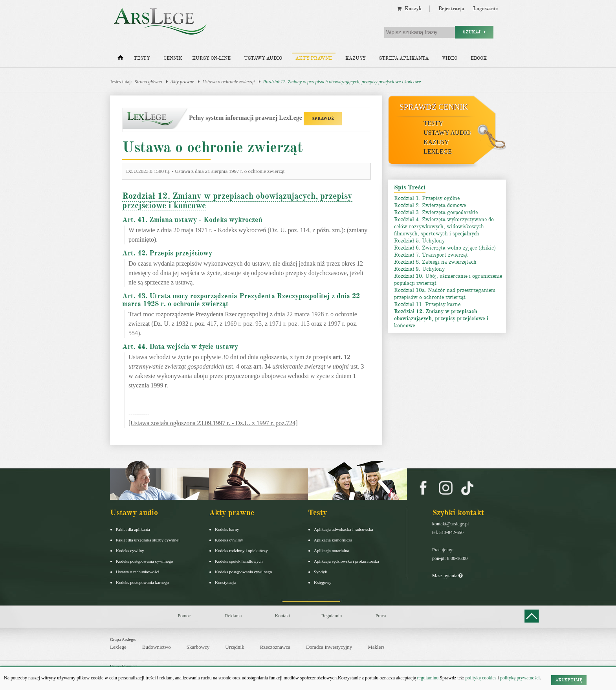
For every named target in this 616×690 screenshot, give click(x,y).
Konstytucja (225, 582)
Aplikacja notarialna (332, 551)
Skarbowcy (198, 647)
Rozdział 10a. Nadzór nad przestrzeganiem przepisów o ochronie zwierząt (445, 294)
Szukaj (474, 32)
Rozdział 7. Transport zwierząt (431, 255)
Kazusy (356, 58)
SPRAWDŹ (323, 118)
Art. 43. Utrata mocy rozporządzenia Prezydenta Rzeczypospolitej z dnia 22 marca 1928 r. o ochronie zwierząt (241, 300)
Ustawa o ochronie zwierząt (229, 82)
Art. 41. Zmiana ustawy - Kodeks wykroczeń (192, 220)
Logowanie (485, 9)
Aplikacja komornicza (333, 540)
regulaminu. (428, 678)
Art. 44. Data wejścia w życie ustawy (180, 347)
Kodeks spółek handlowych (239, 561)
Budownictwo (157, 647)
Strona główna (148, 82)
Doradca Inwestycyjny (329, 647)
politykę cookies (481, 678)
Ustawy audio (263, 58)
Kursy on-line (211, 58)
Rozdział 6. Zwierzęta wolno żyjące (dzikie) (445, 248)
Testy (142, 58)
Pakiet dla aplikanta (133, 529)
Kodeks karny (227, 529)
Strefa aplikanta (404, 58)
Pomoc (184, 616)
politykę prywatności (520, 678)
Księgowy (323, 582)
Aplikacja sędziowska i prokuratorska (346, 561)
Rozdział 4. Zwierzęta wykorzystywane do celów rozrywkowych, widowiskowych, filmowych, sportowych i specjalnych (444, 227)
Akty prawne (314, 58)
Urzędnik (235, 647)
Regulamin (332, 616)
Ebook (479, 58)
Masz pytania (447, 576)
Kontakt (283, 616)
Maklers (376, 647)
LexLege (438, 151)
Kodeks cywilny (130, 551)
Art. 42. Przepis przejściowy (167, 253)
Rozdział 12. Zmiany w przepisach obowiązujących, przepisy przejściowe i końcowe (342, 82)
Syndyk (321, 572)
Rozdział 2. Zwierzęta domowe (430, 205)
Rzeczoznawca (275, 647)
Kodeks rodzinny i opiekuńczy (241, 551)
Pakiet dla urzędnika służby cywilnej (148, 540)
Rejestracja (451, 9)
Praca (381, 616)
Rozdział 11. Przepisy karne (427, 304)
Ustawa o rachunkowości (138, 572)
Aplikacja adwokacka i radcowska (344, 529)
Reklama (234, 616)
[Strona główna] (120, 59)
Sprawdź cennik (434, 107)
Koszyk (409, 9)
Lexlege (118, 647)
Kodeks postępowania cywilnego (144, 561)
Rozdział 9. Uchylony (419, 269)
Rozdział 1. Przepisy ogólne (427, 198)
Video (450, 58)
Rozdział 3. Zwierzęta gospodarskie (436, 212)
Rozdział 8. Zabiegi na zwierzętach (435, 262)
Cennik (173, 58)
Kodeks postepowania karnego (142, 582)
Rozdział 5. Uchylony (419, 241)
